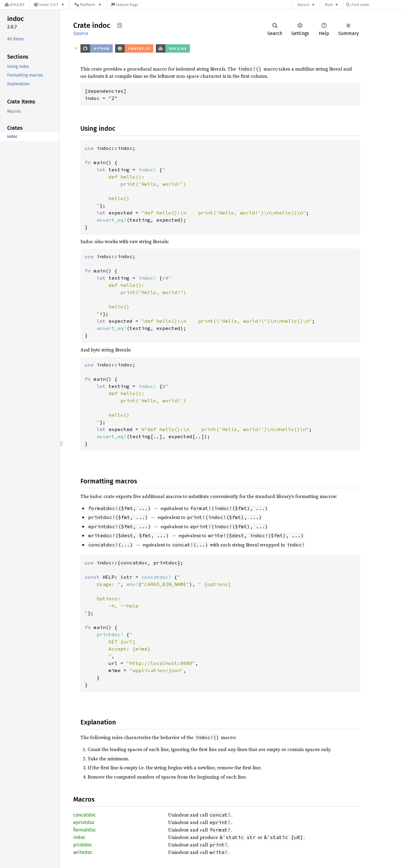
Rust (329, 5)
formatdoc (85, 830)
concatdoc (85, 815)
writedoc (83, 852)
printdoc (83, 845)
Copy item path (120, 25)
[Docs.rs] (15, 5)
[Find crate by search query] (376, 5)
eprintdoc (84, 822)
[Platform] (88, 5)
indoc (79, 837)
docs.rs (303, 5)
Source (81, 33)
